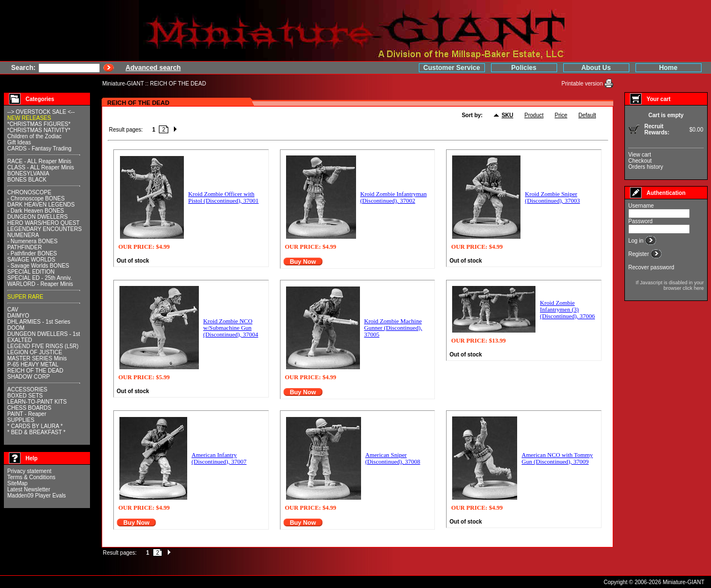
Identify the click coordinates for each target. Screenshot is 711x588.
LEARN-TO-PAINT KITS (37, 402)
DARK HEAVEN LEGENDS (41, 205)
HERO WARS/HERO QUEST (43, 223)
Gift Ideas (19, 142)
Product (534, 115)
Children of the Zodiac (34, 136)
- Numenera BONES (32, 241)
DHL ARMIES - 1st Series (39, 322)
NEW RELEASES (29, 118)
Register (639, 254)
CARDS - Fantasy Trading (39, 149)
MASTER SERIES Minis (37, 358)
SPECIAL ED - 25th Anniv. (39, 278)
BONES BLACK (27, 180)
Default (587, 115)
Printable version (583, 84)
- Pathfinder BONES (32, 253)
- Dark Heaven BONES (36, 211)
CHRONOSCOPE (29, 192)
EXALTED (20, 340)
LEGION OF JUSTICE (35, 352)
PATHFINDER (24, 247)
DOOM (16, 328)
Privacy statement (29, 471)
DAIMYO (18, 316)
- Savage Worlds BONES (38, 266)
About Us (596, 68)
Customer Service (452, 68)
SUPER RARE (25, 297)
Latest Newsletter (29, 489)
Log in (637, 241)
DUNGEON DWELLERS (37, 217)
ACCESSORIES (27, 390)
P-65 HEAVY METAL (33, 365)
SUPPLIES (21, 420)
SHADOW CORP (29, 377)
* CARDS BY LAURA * (35, 426)
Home (668, 68)
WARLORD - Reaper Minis (40, 284)
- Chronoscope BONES (36, 198)
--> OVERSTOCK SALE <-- (41, 112)
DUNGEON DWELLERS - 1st (44, 334)
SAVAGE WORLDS (31, 260)
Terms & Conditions (31, 477)
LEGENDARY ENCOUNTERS (44, 229)
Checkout (640, 161)
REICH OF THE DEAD (178, 84)
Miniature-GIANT (123, 84)
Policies (524, 68)
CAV (13, 310)
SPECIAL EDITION (31, 272)
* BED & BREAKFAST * (36, 432)
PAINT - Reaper (27, 414)
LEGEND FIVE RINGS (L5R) (43, 346)
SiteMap (17, 483)
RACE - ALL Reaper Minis (39, 161)
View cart (640, 155)
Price (561, 115)
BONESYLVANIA (28, 174)
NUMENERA (23, 235)
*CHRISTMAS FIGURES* (39, 124)
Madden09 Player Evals (37, 496)
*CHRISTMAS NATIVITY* (39, 130)
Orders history (646, 167)
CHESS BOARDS (29, 408)
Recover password (651, 267)
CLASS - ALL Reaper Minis (41, 167)
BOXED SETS (25, 396)
